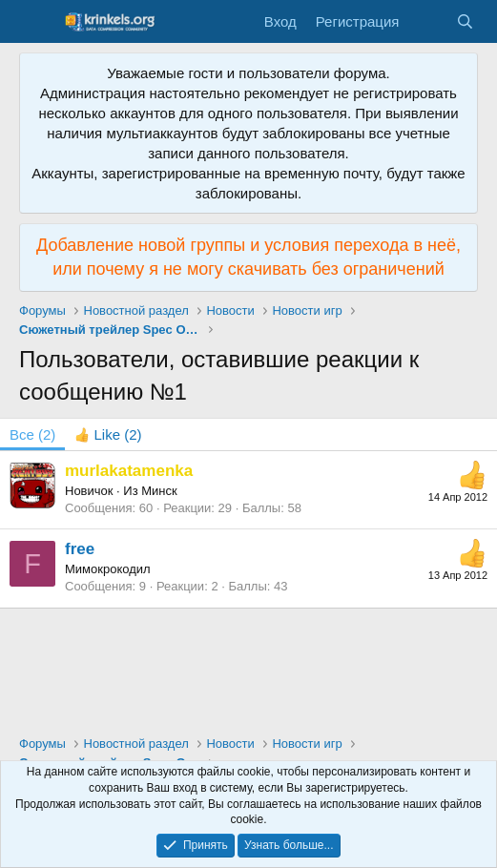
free (80, 549)
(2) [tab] (32, 434)
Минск (159, 491)
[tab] (108, 434)
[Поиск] (465, 21)
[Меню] (36, 22)
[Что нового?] (427, 21)
